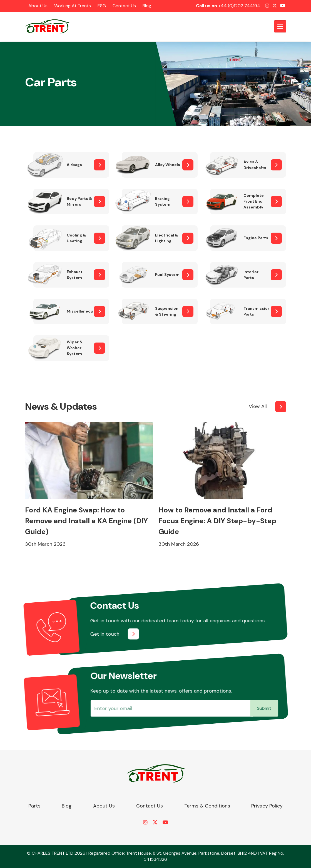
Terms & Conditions (207, 806)
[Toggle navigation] (280, 26)
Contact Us (124, 6)
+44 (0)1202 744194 (239, 6)
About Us (38, 6)
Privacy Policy (267, 806)
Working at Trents (73, 6)
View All (258, 406)
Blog (147, 6)
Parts (34, 806)
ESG (102, 6)
